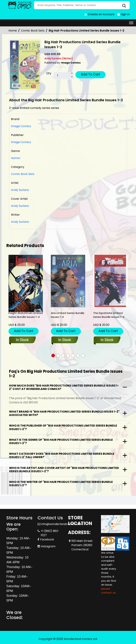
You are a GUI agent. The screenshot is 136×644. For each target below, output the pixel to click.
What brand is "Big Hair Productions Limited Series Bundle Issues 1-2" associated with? (64, 413)
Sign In (123, 14)
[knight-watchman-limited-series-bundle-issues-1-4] (26, 283)
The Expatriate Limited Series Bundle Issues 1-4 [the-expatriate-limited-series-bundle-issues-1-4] (109, 315)
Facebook (47, 539)
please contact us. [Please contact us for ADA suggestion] (109, 591)
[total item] (64, 76)
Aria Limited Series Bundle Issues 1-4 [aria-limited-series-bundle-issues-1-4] (68, 315)
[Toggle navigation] (131, 23)
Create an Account (99, 14)
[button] (53, 356)
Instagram (48, 546)
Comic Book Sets (33, 31)
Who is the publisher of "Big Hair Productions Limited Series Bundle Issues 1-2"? (63, 427)
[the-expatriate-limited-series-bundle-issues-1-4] (110, 281)
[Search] (82, 5)
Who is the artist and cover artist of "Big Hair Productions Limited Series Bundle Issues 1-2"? (64, 470)
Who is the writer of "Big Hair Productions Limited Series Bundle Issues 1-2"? (61, 484)
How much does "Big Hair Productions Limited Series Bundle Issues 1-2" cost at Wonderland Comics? (64, 387)
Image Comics (21, 142)
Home (13, 31)
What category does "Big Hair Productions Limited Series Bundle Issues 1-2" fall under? (62, 455)
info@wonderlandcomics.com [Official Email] (62, 524)
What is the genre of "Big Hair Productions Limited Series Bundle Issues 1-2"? (61, 441)
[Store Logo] (20, 5)
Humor (16, 158)
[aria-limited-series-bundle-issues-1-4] (68, 281)
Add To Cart (91, 74)
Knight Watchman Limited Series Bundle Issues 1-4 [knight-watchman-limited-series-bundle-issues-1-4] (26, 315)
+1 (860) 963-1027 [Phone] (50, 533)
